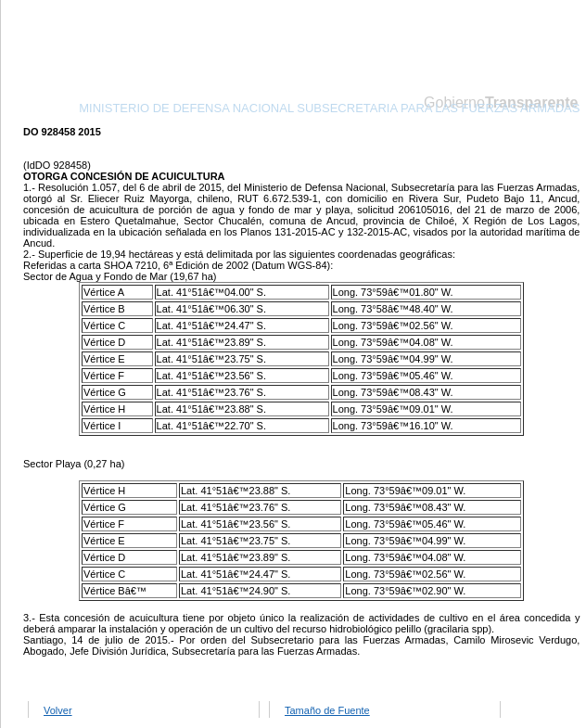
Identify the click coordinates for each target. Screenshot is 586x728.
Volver (58, 710)
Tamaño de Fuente (327, 710)
